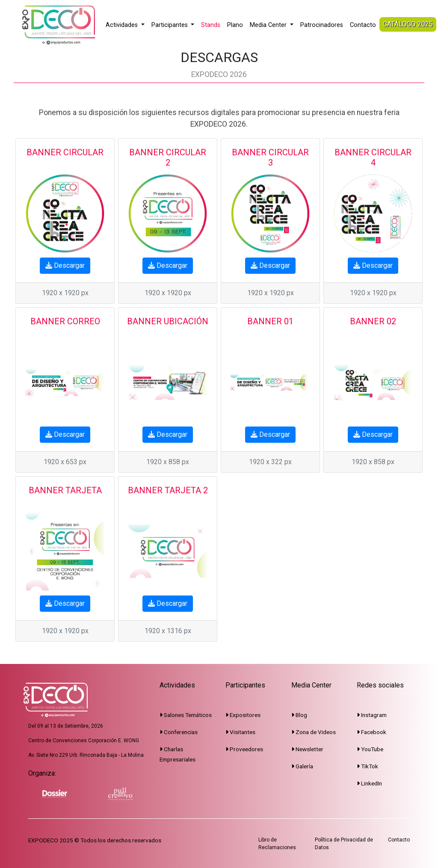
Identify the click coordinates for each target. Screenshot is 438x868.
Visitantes (240, 732)
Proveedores (244, 749)
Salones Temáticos (186, 715)
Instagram (372, 715)
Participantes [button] (170, 25)
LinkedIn (369, 783)
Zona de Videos (314, 732)
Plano (235, 25)
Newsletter (307, 749)
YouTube (370, 749)
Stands (211, 25)
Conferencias (179, 732)
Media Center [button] (269, 25)
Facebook (371, 732)
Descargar (65, 265)
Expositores (243, 715)
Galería (302, 766)
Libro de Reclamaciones (277, 844)
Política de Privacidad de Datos (344, 844)
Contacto (363, 25)
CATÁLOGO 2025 (408, 24)
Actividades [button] (123, 25)
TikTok (367, 766)
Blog (299, 715)
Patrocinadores (322, 25)
